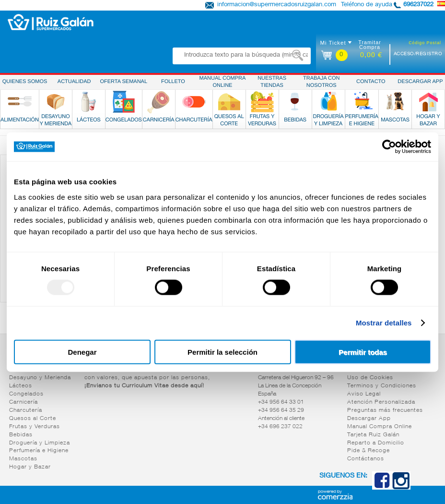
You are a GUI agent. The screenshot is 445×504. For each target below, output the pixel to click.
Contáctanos (366, 459)
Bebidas (21, 435)
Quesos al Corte (33, 419)
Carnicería (23, 402)
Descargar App (369, 419)
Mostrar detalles (384, 323)
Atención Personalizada (381, 402)
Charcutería (26, 410)
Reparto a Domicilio (376, 443)
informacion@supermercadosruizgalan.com (277, 5)
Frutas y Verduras (35, 427)
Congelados (26, 394)
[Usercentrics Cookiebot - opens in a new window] (389, 147)
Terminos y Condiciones (382, 386)
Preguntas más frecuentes (385, 410)
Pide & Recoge (369, 451)
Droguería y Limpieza (40, 443)
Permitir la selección (222, 352)
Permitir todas (363, 352)
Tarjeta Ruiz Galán (373, 435)
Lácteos (21, 386)
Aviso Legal (364, 394)
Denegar (82, 352)
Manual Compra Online (380, 427)
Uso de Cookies (370, 378)
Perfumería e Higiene (39, 451)
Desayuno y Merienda (40, 378)
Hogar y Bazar (30, 467)
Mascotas (23, 459)
